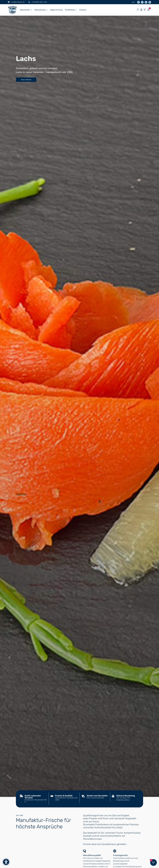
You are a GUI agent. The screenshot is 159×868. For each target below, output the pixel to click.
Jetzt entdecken (26, 80)
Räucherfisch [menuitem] (25, 10)
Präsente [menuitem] (83, 10)
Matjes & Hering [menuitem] (56, 10)
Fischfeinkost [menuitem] (70, 10)
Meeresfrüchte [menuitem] (40, 10)
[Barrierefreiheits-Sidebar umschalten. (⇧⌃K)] (6, 862)
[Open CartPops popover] (153, 862)
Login (133, 2)
